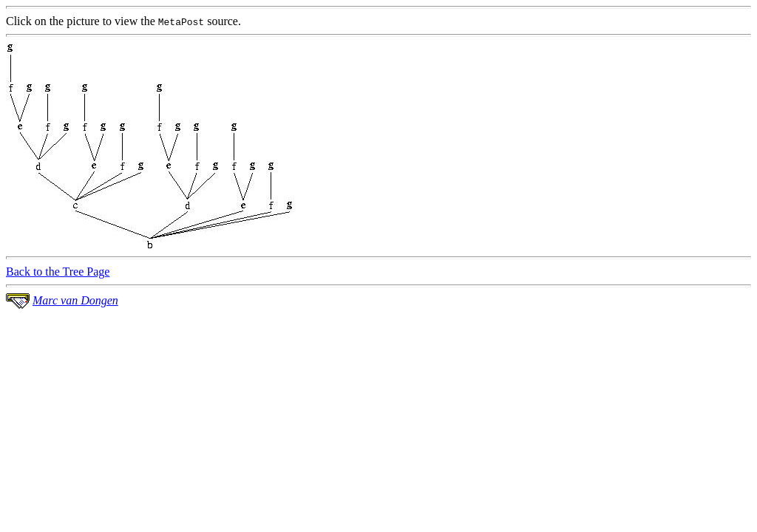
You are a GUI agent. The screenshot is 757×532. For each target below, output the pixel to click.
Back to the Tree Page (58, 272)
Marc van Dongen (75, 300)
